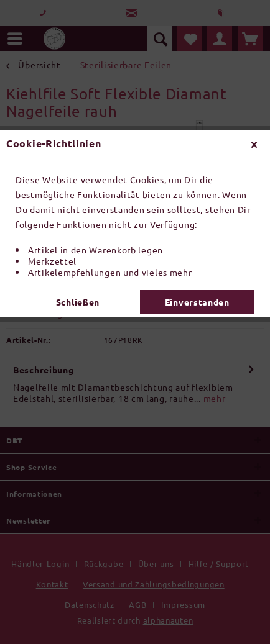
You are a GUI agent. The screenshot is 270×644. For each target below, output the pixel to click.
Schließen (78, 302)
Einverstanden (197, 302)
